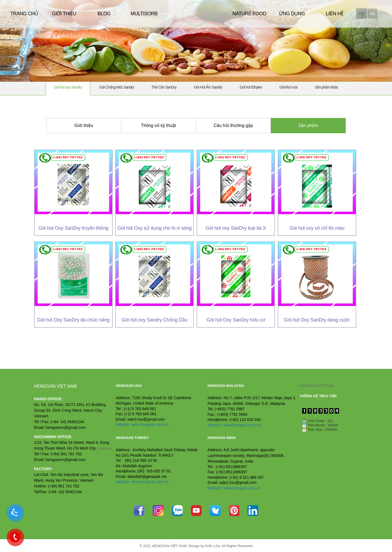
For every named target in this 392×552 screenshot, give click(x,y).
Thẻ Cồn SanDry (164, 87)
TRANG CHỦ (24, 14)
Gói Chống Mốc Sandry (117, 87)
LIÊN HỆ (335, 14)
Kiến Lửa (212, 546)
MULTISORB (144, 14)
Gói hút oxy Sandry (68, 87)
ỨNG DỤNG (292, 14)
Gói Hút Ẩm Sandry (208, 87)
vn (372, 13)
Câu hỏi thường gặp (233, 125)
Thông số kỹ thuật (158, 125)
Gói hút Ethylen (251, 87)
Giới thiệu (84, 125)
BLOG (104, 14)
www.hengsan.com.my (243, 425)
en (362, 13)
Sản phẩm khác (326, 87)
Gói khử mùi (288, 87)
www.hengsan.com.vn (150, 424)
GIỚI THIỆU (64, 14)
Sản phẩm (308, 125)
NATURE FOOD (249, 14)
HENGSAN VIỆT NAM (317, 386)
